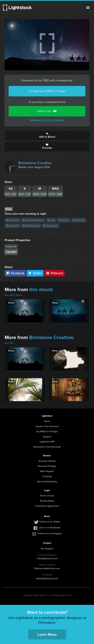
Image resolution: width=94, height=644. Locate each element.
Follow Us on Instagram (50, 533)
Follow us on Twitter (50, 522)
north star (12, 220)
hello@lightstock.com (47, 579)
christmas (12, 226)
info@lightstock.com (47, 558)
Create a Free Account (47, 426)
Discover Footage (47, 466)
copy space (51, 226)
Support (47, 437)
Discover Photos (47, 461)
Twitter (35, 273)
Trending (47, 476)
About (47, 421)
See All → (10, 343)
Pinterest (54, 273)
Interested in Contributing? (47, 447)
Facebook (15, 273)
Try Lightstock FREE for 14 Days (47, 91)
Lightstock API (47, 442)
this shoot (40, 289)
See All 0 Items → (15, 295)
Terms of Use (47, 496)
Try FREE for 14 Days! (47, 431)
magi (51, 220)
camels (64, 220)
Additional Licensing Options (47, 120)
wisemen (79, 220)
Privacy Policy (47, 501)
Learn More (47, 634)
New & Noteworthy (47, 482)
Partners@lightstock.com (47, 568)
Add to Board (47, 136)
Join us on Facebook (50, 528)
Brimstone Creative (35, 163)
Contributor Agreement (47, 506)
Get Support (47, 549)
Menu (88, 8)
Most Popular (47, 471)
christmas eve (31, 226)
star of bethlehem (33, 220)
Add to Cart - (47, 111)
